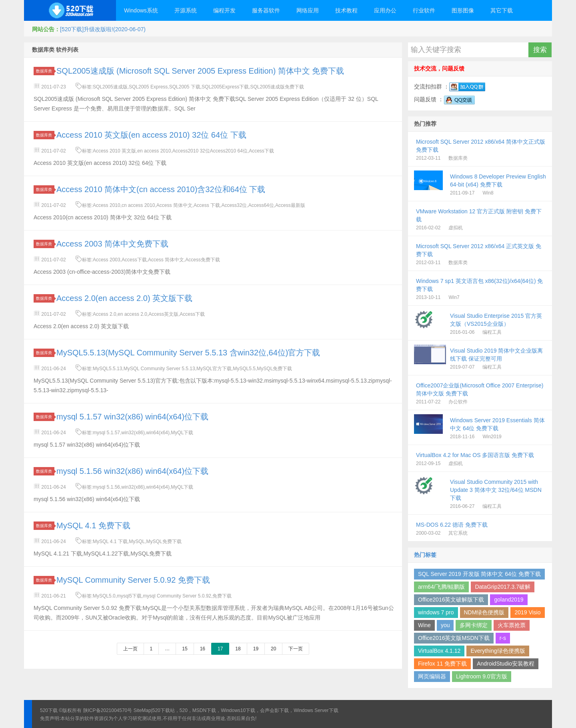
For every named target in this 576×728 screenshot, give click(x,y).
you (445, 625)
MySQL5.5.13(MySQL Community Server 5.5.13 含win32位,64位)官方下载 (188, 353)
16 (203, 649)
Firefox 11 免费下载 (442, 664)
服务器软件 (266, 10)
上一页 (130, 649)
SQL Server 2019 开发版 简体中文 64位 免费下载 (479, 574)
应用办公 (385, 10)
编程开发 (224, 10)
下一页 (296, 649)
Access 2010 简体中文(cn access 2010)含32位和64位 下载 (161, 189)
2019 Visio (527, 612)
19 (256, 649)
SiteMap (142, 710)
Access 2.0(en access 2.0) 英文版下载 (124, 298)
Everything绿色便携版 (498, 651)
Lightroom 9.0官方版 (482, 676)
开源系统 (186, 10)
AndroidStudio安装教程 (506, 664)
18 (238, 649)
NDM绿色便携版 (484, 612)
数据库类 (45, 71)
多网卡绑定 (474, 625)
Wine (424, 625)
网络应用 (308, 10)
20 (273, 649)
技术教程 (346, 10)
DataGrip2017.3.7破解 (503, 587)
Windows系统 (141, 10)
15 (185, 649)
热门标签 (425, 555)
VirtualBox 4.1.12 (439, 651)
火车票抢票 (512, 625)
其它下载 (502, 10)
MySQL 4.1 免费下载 (93, 525)
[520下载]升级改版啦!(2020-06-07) (103, 29)
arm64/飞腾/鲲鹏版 (441, 587)
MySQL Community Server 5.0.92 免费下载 (133, 580)
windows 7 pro (436, 612)
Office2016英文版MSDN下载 (454, 638)
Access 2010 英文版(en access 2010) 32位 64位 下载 (151, 135)
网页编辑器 (432, 676)
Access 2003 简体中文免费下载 (112, 244)
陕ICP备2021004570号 (108, 710)
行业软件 (424, 10)
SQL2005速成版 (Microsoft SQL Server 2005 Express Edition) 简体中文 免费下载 (200, 71)
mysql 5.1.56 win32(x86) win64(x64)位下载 (132, 471)
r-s (503, 638)
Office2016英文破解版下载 (451, 600)
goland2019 (509, 600)
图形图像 (463, 10)
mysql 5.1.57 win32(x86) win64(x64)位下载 (132, 417)
